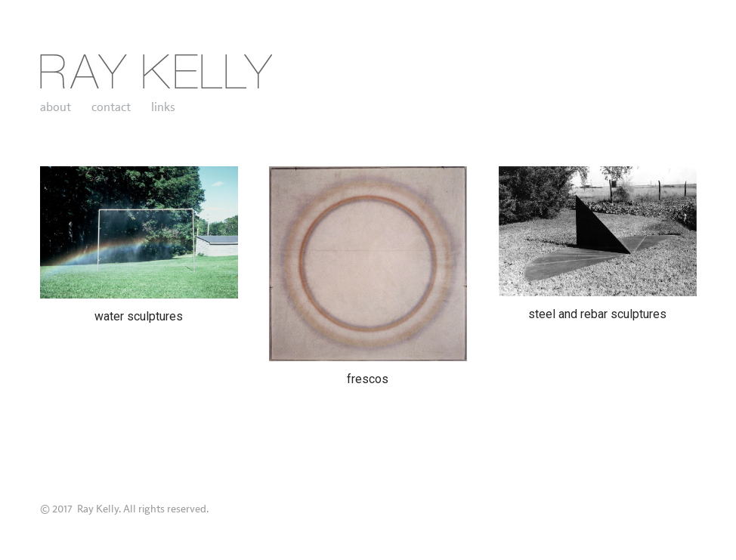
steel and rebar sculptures (597, 314)
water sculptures (139, 316)
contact (111, 107)
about (56, 107)
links (163, 107)
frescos (368, 379)
